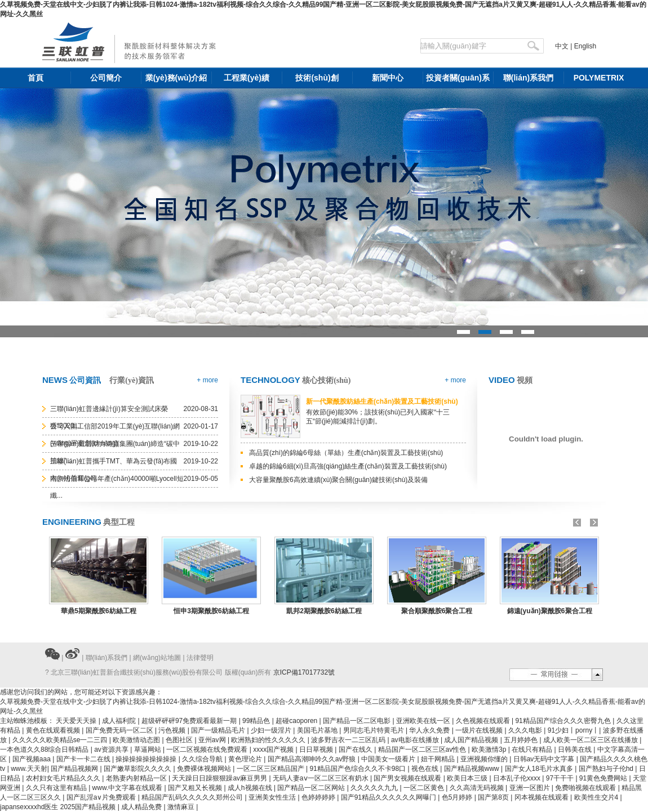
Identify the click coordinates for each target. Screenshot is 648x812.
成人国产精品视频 (472, 740)
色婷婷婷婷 (319, 797)
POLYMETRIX (599, 78)
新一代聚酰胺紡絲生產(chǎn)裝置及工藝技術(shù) (382, 401)
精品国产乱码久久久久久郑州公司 (193, 797)
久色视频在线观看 (484, 721)
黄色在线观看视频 (54, 730)
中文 (562, 46)
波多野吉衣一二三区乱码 (349, 740)
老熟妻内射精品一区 (137, 778)
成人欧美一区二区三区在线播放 (591, 740)
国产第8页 (494, 797)
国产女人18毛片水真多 (540, 769)
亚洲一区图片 (531, 788)
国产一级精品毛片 (219, 730)
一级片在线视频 (480, 730)
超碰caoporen (297, 721)
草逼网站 (148, 749)
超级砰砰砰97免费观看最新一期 (190, 721)
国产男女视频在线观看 (408, 778)
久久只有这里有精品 (57, 788)
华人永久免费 (430, 730)
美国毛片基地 (318, 730)
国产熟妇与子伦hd (607, 769)
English (585, 46)
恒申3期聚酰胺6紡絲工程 (211, 611)
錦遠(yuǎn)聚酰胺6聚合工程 (550, 611)
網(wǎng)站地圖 (157, 658)
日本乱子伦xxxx (518, 778)
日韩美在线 (576, 749)
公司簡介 (106, 78)
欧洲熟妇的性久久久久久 (269, 740)
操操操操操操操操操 (147, 759)
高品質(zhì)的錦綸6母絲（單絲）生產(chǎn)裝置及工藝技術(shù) (346, 453)
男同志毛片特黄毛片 (374, 730)
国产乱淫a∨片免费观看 (102, 797)
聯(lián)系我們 (528, 78)
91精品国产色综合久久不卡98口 (358, 769)
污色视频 (173, 730)
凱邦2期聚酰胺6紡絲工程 (324, 611)
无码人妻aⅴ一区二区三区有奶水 (321, 778)
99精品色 (257, 721)
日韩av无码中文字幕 (545, 759)
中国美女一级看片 (389, 759)
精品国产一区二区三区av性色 (423, 749)
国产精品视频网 (75, 769)
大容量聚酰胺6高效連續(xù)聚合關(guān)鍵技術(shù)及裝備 (338, 480)
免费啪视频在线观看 (586, 788)
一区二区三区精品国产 (271, 769)
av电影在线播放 (416, 740)
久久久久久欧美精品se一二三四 (61, 740)
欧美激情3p (490, 749)
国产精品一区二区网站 (312, 788)
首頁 (35, 78)
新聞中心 (388, 78)
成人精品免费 (142, 807)
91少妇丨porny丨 (573, 730)
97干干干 (561, 778)
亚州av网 (213, 740)
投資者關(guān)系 (458, 78)
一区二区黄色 (425, 788)
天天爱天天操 (77, 721)
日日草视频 (317, 749)
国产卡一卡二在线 (84, 759)
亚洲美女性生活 (273, 797)
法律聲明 (200, 658)
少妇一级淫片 (272, 730)
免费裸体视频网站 (205, 769)
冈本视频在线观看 (542, 797)
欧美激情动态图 (137, 740)
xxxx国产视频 (274, 749)
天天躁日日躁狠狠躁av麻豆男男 (220, 778)
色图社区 (180, 740)
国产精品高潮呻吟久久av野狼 (313, 759)
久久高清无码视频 (478, 788)
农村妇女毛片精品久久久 (64, 778)
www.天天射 (29, 769)
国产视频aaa (32, 759)
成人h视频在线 (251, 788)
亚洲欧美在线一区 (424, 721)
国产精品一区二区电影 (358, 721)
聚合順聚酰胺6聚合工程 (437, 611)
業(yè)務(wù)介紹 (176, 78)
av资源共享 (112, 749)
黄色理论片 (246, 759)
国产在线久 (356, 749)
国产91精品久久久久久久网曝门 (390, 797)
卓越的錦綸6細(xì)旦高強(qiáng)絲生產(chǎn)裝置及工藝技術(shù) (348, 466)
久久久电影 (526, 730)
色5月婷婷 (458, 797)
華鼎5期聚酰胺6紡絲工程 (98, 611)
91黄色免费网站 (604, 778)
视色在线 (426, 769)
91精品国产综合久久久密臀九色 (564, 721)
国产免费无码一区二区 (120, 730)
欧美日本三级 (468, 778)
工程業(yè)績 (247, 78)
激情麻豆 (182, 807)
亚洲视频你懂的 (485, 759)
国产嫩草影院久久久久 (138, 769)
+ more (207, 380)
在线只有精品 (533, 749)
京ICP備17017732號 (304, 672)
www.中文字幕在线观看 (128, 788)
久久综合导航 (203, 759)
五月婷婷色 (521, 740)
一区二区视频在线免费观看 (208, 749)
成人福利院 (120, 721)
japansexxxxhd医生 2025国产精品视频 (59, 807)
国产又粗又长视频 (196, 788)
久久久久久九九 (375, 788)
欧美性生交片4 (597, 797)
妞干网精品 (439, 759)
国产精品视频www (472, 769)
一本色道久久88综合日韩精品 (45, 749)
